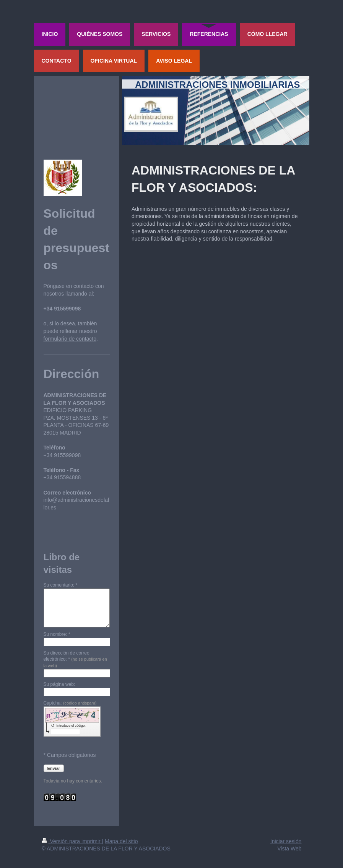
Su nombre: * (57, 634)
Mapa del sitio (121, 841)
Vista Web (289, 849)
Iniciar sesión (286, 841)
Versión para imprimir (72, 841)
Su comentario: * (61, 585)
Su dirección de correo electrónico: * (75, 659)
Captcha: (70, 703)
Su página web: (59, 684)
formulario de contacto (70, 339)
